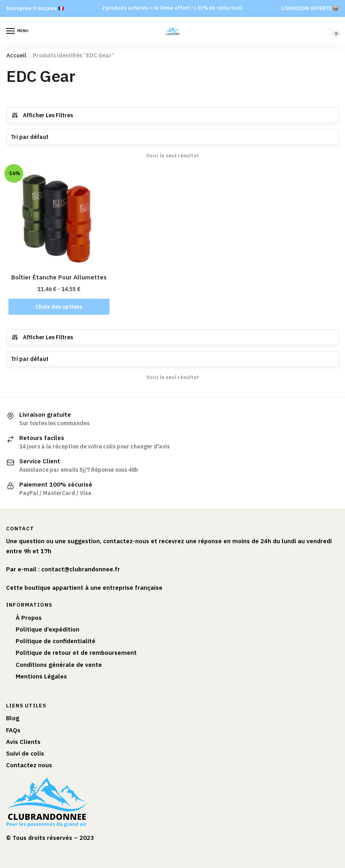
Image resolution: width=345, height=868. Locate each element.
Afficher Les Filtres (42, 115)
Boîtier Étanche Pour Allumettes (59, 277)
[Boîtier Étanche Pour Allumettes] (59, 219)
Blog (13, 718)
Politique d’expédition (48, 629)
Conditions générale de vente (59, 665)
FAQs (13, 730)
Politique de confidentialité (56, 641)
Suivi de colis (25, 753)
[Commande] (172, 137)
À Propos (29, 618)
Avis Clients (23, 742)
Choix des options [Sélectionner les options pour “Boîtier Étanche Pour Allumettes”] (59, 307)
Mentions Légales (41, 676)
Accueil (16, 55)
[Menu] (18, 31)
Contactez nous (29, 765)
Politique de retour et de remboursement (76, 653)
